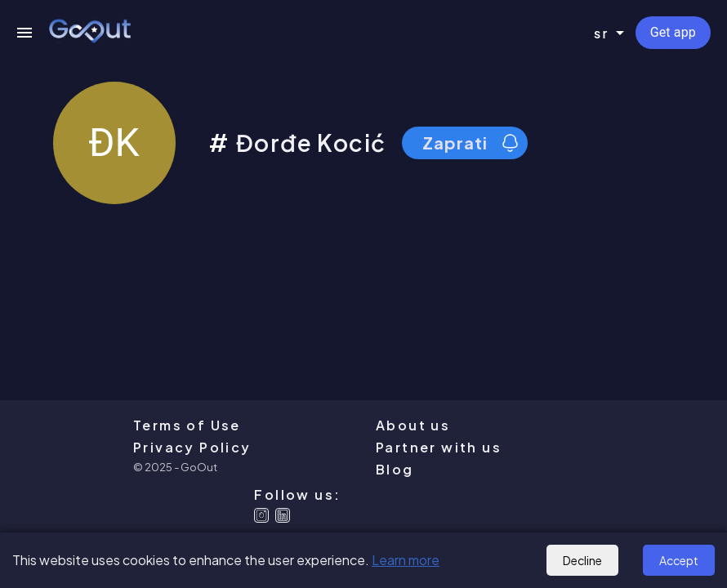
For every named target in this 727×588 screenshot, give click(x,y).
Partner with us (439, 447)
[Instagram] (261, 515)
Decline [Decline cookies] (582, 560)
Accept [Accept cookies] (679, 560)
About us (413, 425)
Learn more (406, 560)
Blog (395, 469)
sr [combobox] (602, 33)
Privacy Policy (192, 447)
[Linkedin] (283, 515)
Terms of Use (187, 425)
